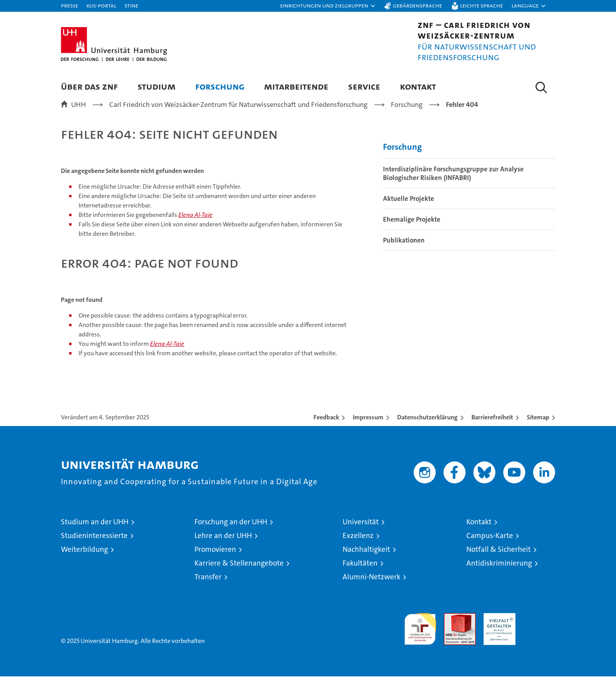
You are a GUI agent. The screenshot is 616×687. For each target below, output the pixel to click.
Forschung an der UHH (231, 532)
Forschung (220, 86)
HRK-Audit (498, 628)
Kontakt (418, 86)
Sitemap (538, 428)
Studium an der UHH (95, 532)
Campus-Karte (490, 546)
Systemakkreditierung (539, 628)
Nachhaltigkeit (366, 560)
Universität (361, 532)
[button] (328, 6)
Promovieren (215, 560)
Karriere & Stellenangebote (239, 574)
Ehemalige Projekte (412, 230)
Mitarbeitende (296, 86)
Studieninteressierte (94, 546)
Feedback (326, 428)
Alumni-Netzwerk (371, 587)
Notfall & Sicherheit (499, 560)
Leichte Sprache (481, 5)
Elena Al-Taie (195, 226)
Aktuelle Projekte (409, 209)
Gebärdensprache (417, 5)
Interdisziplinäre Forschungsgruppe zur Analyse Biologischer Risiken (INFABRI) (453, 184)
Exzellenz (358, 546)
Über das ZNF (89, 86)
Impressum (368, 428)
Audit (451, 628)
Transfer (208, 587)
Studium (157, 86)
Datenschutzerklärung (427, 428)
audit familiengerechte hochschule (420, 636)
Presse (70, 5)
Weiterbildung (84, 560)
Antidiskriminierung (499, 574)
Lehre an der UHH (223, 546)
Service (364, 86)
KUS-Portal (101, 5)
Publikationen (404, 251)
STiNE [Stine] (131, 5)
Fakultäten (360, 574)
